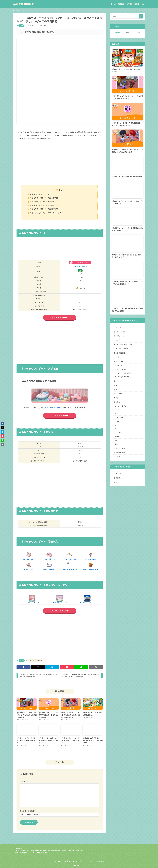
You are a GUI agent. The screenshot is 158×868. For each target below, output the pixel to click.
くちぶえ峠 (119, 369)
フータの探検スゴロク (123, 381)
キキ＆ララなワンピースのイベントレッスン (47, 213)
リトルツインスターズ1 (32, 599)
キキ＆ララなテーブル (70, 556)
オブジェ (117, 404)
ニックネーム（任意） (28, 811)
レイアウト (118, 328)
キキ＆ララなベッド (49, 566)
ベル (117, 421)
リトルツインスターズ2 (60, 599)
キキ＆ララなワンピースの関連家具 (44, 209)
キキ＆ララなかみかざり (91, 566)
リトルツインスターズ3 (87, 599)
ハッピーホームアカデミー (124, 377)
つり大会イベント (121, 342)
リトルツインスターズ (80, 267)
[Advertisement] (60, 163)
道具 (117, 454)
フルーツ (118, 442)
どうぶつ (117, 360)
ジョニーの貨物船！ (122, 373)
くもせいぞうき (29, 566)
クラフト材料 (120, 425)
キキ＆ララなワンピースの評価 (42, 202)
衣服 (116, 395)
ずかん (117, 385)
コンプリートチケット (123, 413)
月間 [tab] (138, 32)
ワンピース (80, 272)
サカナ (118, 429)
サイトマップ (73, 861)
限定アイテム (119, 399)
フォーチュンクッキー (122, 351)
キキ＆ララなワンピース (39, 194)
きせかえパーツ (120, 463)
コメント (24, 782)
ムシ (117, 433)
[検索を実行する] (141, 16)
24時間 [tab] (117, 32)
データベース (119, 468)
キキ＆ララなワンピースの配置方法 (44, 205)
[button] (24, 667)
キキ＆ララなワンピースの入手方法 (44, 198)
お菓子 (118, 446)
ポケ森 (21, 26)
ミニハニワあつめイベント (124, 346)
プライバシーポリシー (87, 861)
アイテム (117, 408)
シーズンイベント (121, 332)
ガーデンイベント (121, 337)
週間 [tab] (128, 32)
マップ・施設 (119, 364)
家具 (116, 390)
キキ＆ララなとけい (91, 556)
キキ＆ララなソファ (49, 556)
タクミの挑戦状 (120, 355)
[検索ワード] (128, 16)
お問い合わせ (100, 861)
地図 (117, 450)
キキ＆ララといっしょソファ (29, 556)
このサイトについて (60, 861)
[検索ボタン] (143, 4)
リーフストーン (121, 417)
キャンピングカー (121, 458)
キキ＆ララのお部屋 (53, 408)
